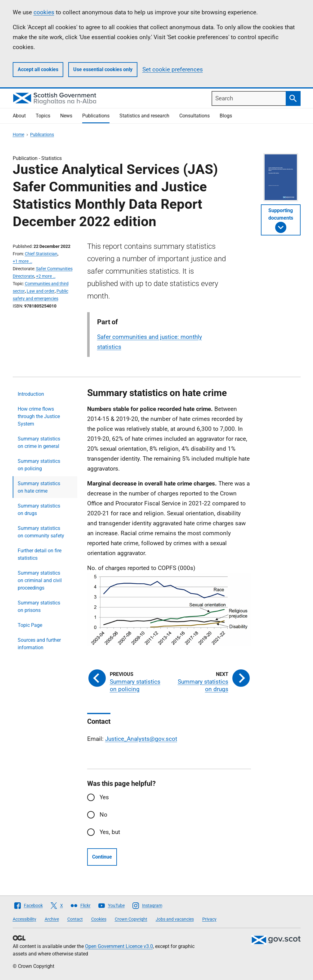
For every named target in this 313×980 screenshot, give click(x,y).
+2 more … (46, 276)
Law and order (41, 291)
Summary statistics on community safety (41, 532)
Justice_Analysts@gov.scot (141, 739)
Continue (102, 857)
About (19, 116)
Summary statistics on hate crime (39, 487)
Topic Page (30, 625)
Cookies (99, 919)
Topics (43, 116)
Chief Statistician (41, 254)
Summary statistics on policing (39, 465)
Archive (52, 919)
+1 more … (22, 261)
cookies (44, 12)
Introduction (31, 394)
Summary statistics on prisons (39, 606)
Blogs (226, 116)
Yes (104, 797)
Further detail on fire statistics (40, 554)
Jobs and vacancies (175, 919)
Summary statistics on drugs (39, 510)
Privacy (209, 919)
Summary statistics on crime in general (39, 442)
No (103, 815)
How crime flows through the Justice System (39, 416)
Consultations (195, 116)
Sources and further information (39, 644)
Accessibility (25, 919)
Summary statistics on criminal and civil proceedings (40, 580)
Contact (75, 919)
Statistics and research (144, 116)
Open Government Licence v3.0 (119, 946)
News (66, 116)
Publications (96, 116)
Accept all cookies (38, 69)
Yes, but (110, 832)
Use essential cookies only (103, 69)
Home (18, 134)
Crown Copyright (131, 919)
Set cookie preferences (173, 69)
